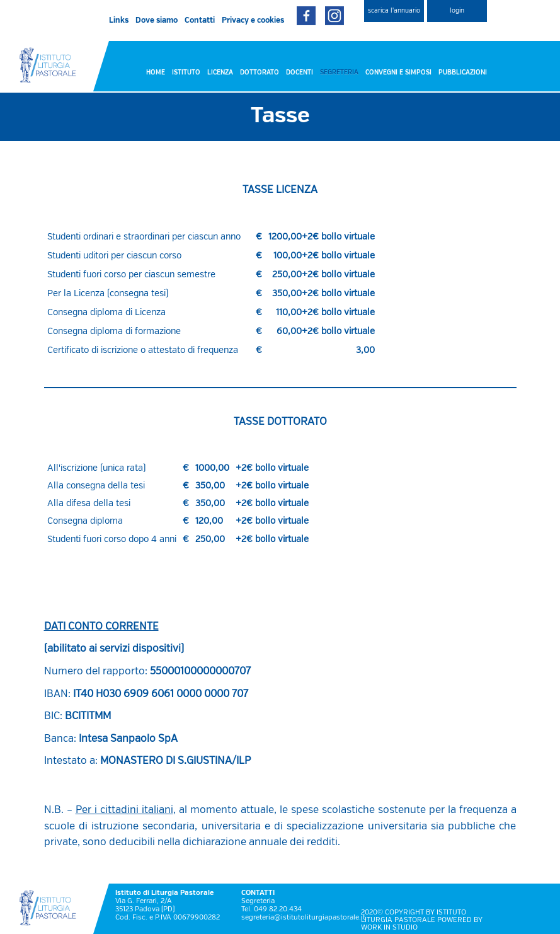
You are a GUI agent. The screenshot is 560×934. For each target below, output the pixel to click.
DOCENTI (300, 72)
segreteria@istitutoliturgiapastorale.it (303, 917)
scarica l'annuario (394, 11)
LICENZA (220, 72)
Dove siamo (157, 21)
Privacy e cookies (253, 21)
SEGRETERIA (339, 72)
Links (119, 21)
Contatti (200, 21)
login (457, 11)
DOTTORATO (260, 72)
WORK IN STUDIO (389, 927)
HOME (156, 72)
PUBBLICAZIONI (463, 72)
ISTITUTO (186, 72)
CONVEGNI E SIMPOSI (398, 72)
